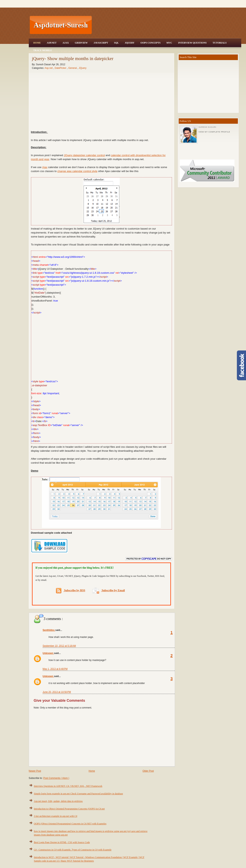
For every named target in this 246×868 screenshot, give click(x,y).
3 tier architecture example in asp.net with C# (56, 816)
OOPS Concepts (150, 43)
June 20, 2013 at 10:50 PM (57, 692)
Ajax (66, 43)
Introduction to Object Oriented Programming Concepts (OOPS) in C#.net (69, 809)
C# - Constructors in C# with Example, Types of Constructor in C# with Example (73, 850)
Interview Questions (192, 43)
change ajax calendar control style (77, 171)
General (73, 68)
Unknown (48, 653)
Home (37, 43)
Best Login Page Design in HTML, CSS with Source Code (62, 842)
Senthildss (49, 630)
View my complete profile (214, 132)
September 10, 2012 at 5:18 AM (59, 646)
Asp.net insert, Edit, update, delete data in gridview (58, 801)
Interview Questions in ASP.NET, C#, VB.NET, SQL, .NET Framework (68, 786)
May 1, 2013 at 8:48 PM (55, 669)
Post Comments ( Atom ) (56, 778)
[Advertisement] (167, 25)
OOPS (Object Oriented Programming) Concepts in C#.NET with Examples (70, 824)
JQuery (130, 43)
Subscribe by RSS (71, 591)
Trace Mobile (43, 50)
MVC (169, 43)
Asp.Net (52, 43)
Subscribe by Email (109, 590)
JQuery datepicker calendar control (84, 155)
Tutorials (220, 43)
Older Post (148, 771)
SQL (116, 43)
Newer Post (35, 771)
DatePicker (61, 68)
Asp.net (49, 68)
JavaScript (101, 43)
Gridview (81, 43)
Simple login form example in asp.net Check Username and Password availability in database (79, 794)
